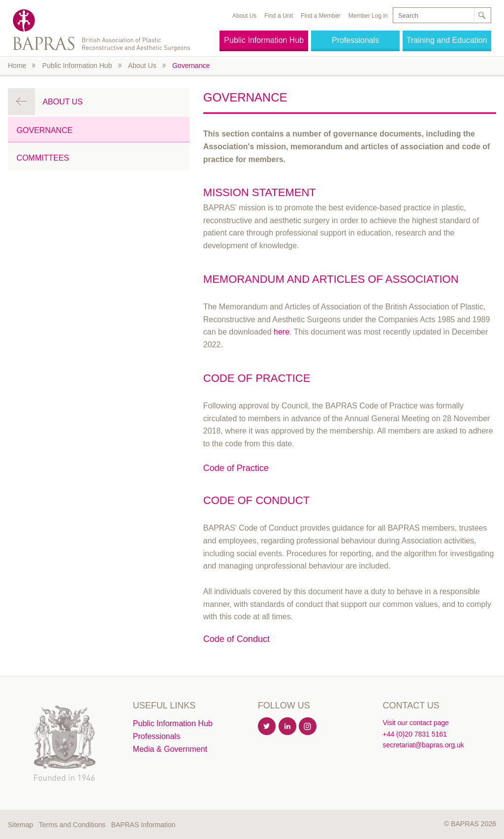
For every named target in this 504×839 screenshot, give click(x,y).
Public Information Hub (264, 40)
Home (17, 66)
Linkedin (288, 727)
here (282, 332)
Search (482, 15)
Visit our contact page (415, 723)
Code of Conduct (236, 639)
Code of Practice (236, 468)
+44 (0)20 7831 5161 (414, 734)
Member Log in (368, 16)
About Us (244, 16)
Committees (43, 158)
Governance (191, 66)
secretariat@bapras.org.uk (423, 745)
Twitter (267, 727)
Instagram (308, 727)
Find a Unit (279, 16)
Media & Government (170, 749)
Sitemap (20, 825)
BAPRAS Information (143, 825)
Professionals (355, 40)
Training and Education (447, 40)
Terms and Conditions (72, 825)
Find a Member (321, 16)
